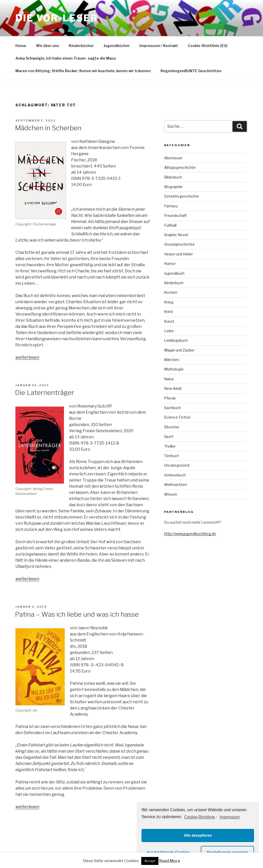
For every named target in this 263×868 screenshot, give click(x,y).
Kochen (171, 292)
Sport (169, 436)
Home (21, 46)
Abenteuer (173, 158)
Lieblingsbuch (176, 340)
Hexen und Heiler (179, 254)
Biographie (173, 187)
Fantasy (171, 206)
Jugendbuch (174, 273)
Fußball (170, 225)
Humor (170, 264)
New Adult (173, 388)
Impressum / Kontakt (159, 46)
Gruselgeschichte (179, 244)
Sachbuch (172, 408)
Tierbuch (172, 456)
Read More (170, 861)
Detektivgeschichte (182, 196)
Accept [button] (150, 861)
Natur (169, 379)
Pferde (170, 398)
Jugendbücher (117, 46)
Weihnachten (176, 484)
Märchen (172, 360)
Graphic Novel (176, 235)
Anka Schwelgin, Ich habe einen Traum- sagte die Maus (66, 58)
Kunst (169, 321)
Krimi (168, 312)
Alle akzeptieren (198, 835)
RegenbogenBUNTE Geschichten (191, 71)
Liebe (169, 331)
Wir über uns (48, 46)
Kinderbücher (81, 46)
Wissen (171, 494)
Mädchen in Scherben (48, 128)
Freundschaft (176, 215)
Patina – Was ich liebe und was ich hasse (77, 614)
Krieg (169, 302)
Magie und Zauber (179, 350)
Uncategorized (177, 465)
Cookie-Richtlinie (200, 817)
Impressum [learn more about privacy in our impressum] (230, 817)
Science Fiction (177, 417)
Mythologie (174, 369)
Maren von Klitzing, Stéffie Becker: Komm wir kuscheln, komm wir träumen (83, 71)
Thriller (170, 446)
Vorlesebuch (175, 475)
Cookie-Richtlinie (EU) (208, 46)
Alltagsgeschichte (180, 167)
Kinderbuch (174, 283)
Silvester (172, 427)
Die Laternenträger (45, 393)
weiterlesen (27, 357)
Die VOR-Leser (57, 18)
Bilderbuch (173, 177)
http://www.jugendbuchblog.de (190, 534)
